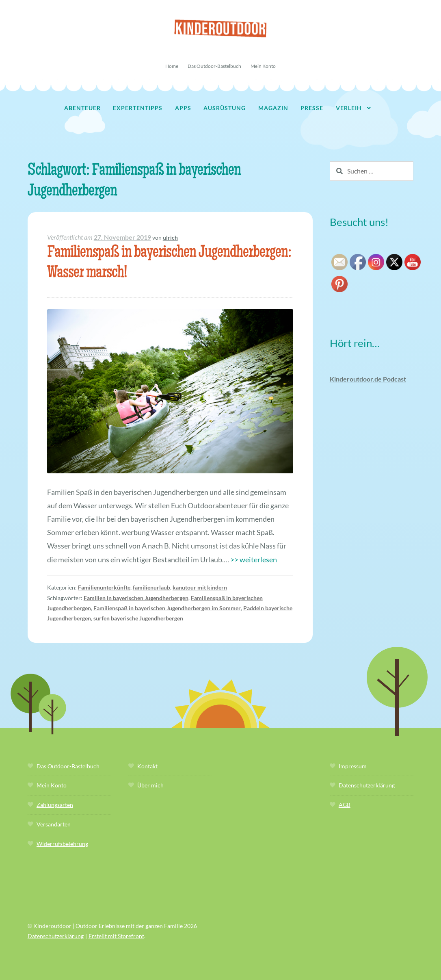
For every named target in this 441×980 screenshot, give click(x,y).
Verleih (349, 108)
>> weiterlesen (254, 559)
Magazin (273, 108)
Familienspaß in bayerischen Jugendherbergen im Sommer (167, 608)
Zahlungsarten (55, 805)
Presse (312, 108)
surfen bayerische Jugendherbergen (138, 618)
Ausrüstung (225, 108)
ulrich (170, 237)
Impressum (353, 766)
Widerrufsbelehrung (62, 844)
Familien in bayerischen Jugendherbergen (136, 598)
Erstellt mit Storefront (116, 936)
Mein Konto (263, 66)
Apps (183, 108)
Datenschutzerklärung (367, 785)
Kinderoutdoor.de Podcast (368, 379)
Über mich (150, 785)
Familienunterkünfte (104, 587)
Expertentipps (138, 108)
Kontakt (147, 766)
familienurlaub (151, 587)
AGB (345, 805)
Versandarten (54, 824)
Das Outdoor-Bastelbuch (214, 66)
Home (172, 66)
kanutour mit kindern (200, 587)
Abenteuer (82, 108)
